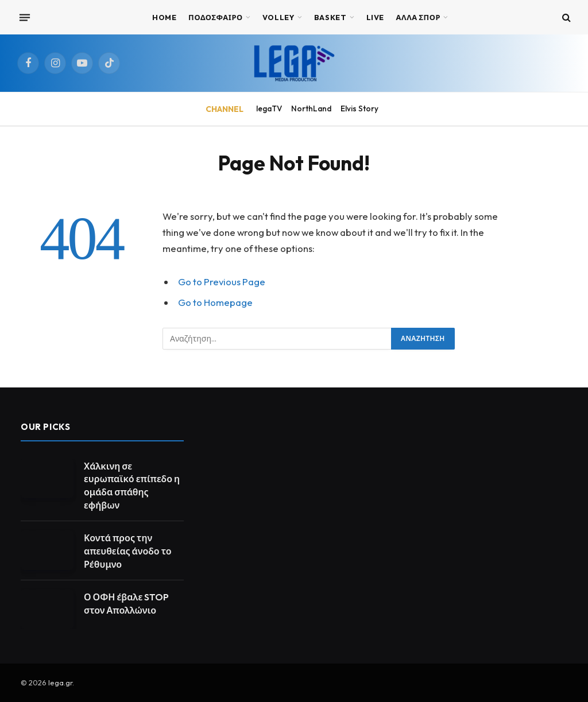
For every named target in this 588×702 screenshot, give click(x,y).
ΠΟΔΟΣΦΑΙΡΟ (216, 17)
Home (165, 17)
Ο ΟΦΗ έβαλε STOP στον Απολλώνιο (126, 604)
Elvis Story (359, 108)
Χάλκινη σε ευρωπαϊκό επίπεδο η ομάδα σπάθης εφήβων (132, 486)
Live (376, 17)
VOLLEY (278, 17)
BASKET (330, 17)
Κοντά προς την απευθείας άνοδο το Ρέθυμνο (128, 551)
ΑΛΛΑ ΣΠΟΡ (419, 17)
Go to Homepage (215, 302)
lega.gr (60, 682)
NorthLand (311, 108)
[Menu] (25, 17)
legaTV (269, 108)
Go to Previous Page (222, 282)
